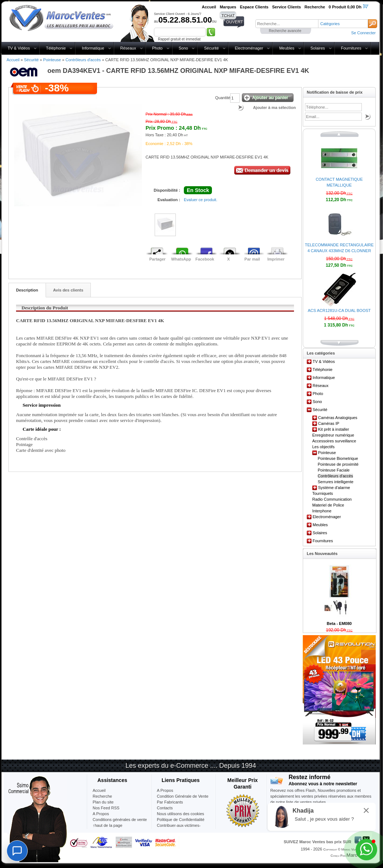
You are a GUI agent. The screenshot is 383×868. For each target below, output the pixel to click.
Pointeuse (52, 60)
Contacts (165, 808)
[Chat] (17, 851)
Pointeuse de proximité (338, 464)
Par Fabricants (170, 802)
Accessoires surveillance (334, 441)
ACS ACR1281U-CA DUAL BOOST (339, 310)
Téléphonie (56, 48)
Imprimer (276, 259)
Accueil (13, 60)
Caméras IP (329, 423)
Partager (157, 259)
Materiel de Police (328, 505)
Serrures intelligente (336, 482)
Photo (157, 48)
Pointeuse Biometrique (338, 458)
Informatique (93, 48)
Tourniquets (323, 493)
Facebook (205, 259)
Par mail (252, 259)
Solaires (318, 48)
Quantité (223, 98)
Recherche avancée (285, 31)
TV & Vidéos (19, 48)
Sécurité (211, 48)
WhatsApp (181, 259)
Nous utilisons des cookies (181, 814)
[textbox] (287, 24)
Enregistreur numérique (333, 435)
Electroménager (249, 48)
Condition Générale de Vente (183, 796)
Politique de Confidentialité (181, 820)
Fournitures (351, 48)
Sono (183, 48)
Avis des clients (68, 290)
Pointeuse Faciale (334, 470)
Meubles (287, 48)
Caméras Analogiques (338, 418)
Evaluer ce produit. (201, 200)
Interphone (322, 511)
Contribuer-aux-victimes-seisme (179, 828)
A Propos (165, 790)
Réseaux (128, 48)
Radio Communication (332, 499)
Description (27, 290)
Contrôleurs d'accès (83, 60)
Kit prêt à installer (334, 429)
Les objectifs (323, 447)
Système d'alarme (334, 488)
